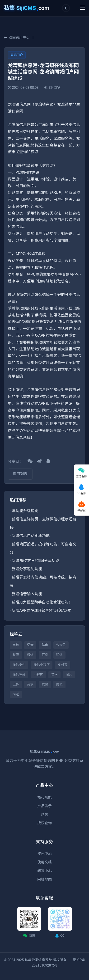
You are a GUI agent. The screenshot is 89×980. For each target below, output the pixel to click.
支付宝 (63, 665)
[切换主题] (66, 8)
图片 (69, 675)
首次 (54, 675)
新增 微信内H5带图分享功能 (35, 561)
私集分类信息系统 (38, 960)
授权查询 (44, 823)
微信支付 (19, 665)
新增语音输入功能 (27, 594)
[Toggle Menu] (83, 8)
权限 (16, 655)
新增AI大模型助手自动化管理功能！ (42, 602)
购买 (44, 815)
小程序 (38, 675)
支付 (45, 684)
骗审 (45, 645)
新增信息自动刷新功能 (31, 536)
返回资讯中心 (16, 37)
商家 (30, 684)
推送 (16, 694)
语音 (30, 645)
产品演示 (44, 806)
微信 (30, 655)
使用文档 (44, 862)
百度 (45, 655)
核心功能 (44, 798)
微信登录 (19, 675)
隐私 (59, 684)
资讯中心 (44, 854)
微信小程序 (42, 665)
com (26, 8)
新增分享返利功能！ (29, 569)
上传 (16, 684)
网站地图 (44, 879)
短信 (59, 655)
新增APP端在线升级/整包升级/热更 (42, 610)
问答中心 (44, 871)
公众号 (61, 645)
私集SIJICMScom (44, 752)
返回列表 (20, 474)
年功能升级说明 (25, 511)
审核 (16, 645)
